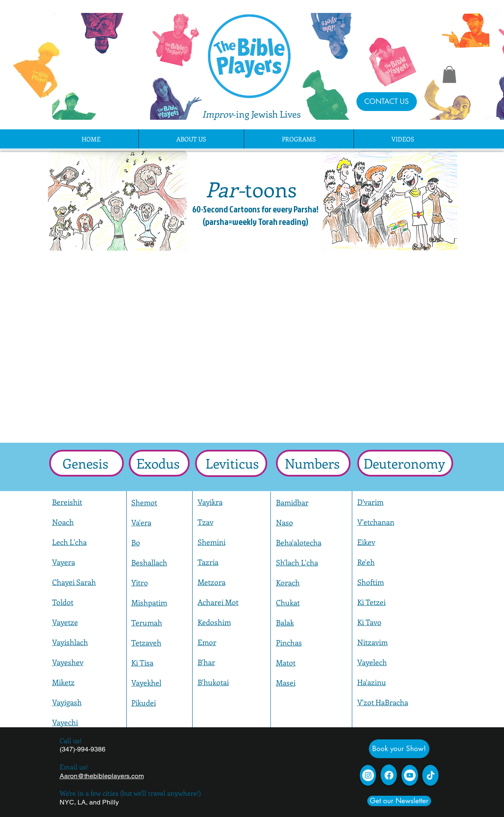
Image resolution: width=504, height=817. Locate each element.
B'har (206, 662)
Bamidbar (292, 502)
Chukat (288, 603)
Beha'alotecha (299, 542)
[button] (449, 74)
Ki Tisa (142, 663)
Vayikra (210, 502)
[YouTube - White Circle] (410, 775)
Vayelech (372, 662)
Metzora (212, 582)
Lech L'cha (69, 542)
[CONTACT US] (387, 102)
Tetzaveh (146, 643)
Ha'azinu (372, 682)
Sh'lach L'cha (297, 562)
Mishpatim (149, 603)
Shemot (144, 502)
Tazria (208, 562)
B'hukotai (213, 682)
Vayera (64, 562)
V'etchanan (376, 522)
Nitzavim (372, 642)
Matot (286, 663)
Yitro (140, 582)
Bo (136, 542)
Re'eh (366, 562)
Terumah (147, 623)
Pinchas (289, 643)
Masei (286, 683)
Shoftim (371, 582)
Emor (207, 642)
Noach (63, 522)
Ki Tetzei (371, 602)
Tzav (206, 522)
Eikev (366, 542)
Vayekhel (146, 683)
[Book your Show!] (399, 749)
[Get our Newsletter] (399, 801)
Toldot (63, 602)
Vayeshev (68, 662)
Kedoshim (214, 622)
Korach (288, 582)
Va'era (141, 522)
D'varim (370, 502)
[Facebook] (389, 775)
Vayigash (67, 702)
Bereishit (67, 502)
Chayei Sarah (74, 582)
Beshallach (149, 562)
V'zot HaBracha (383, 702)
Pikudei (144, 703)
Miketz (63, 682)
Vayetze (65, 622)
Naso (285, 522)
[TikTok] (431, 775)
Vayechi (65, 722)
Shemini (212, 542)
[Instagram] (368, 775)
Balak (285, 623)
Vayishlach (70, 642)
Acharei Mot (218, 602)
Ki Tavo (369, 622)
